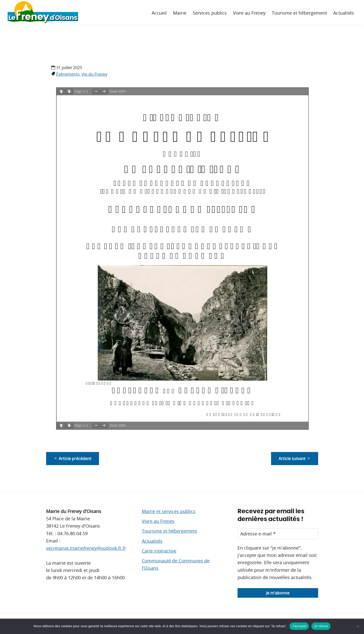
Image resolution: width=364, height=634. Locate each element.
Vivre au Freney (158, 521)
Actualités (152, 541)
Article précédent (73, 459)
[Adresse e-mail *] (278, 534)
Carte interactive (159, 551)
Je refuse (321, 626)
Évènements (68, 74)
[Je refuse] (358, 626)
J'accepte (299, 626)
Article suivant (295, 459)
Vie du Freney (94, 74)
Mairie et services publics (169, 511)
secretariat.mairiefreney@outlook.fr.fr (86, 548)
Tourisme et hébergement (169, 531)
